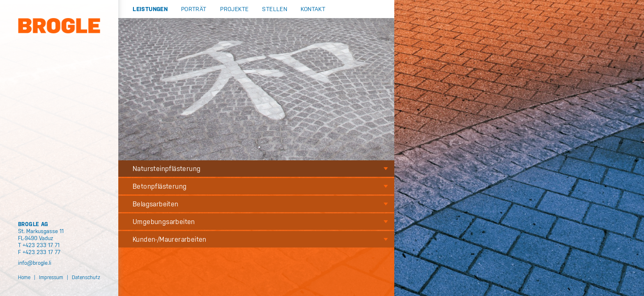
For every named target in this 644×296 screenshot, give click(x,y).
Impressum (51, 277)
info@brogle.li (35, 262)
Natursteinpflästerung (167, 168)
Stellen (275, 9)
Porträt (194, 9)
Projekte (234, 9)
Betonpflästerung (160, 186)
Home (24, 277)
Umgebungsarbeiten (164, 221)
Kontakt (313, 9)
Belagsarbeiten (156, 204)
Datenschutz (86, 277)
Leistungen (150, 9)
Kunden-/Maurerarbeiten (170, 239)
